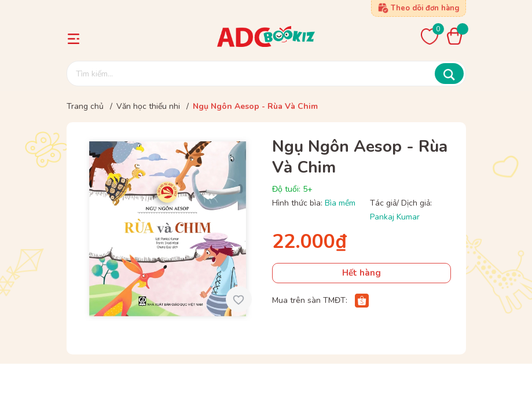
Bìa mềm (340, 203)
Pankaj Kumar (395, 217)
